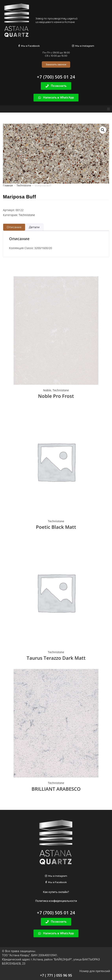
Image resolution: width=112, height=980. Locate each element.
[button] (108, 109)
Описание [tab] (14, 227)
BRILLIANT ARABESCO (56, 789)
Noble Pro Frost (56, 396)
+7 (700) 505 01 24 (56, 77)
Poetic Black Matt (56, 527)
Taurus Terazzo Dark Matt (56, 658)
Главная (8, 185)
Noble (47, 390)
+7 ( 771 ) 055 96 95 (56, 975)
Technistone (24, 185)
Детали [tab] (34, 227)
